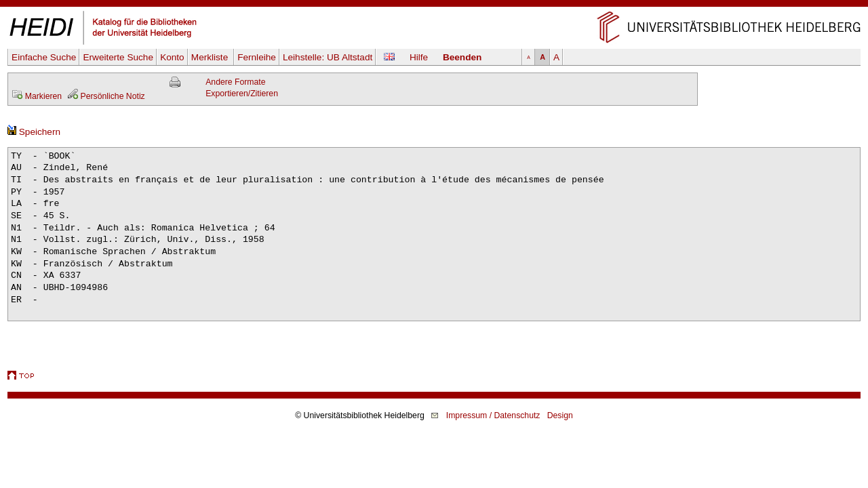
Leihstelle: (328, 57)
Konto (172, 57)
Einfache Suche (44, 57)
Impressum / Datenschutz (493, 415)
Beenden (462, 57)
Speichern (34, 132)
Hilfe (419, 57)
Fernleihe (257, 57)
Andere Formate (235, 82)
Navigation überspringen (434, 6)
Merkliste (211, 57)
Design (560, 415)
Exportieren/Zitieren (242, 94)
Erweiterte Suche (118, 57)
